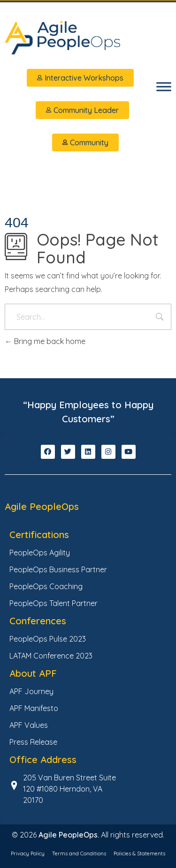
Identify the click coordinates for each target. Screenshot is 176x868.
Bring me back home (45, 341)
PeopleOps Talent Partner (54, 603)
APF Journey (31, 691)
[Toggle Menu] (164, 86)
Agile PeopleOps (42, 506)
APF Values (29, 725)
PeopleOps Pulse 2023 (48, 639)
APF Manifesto (34, 708)
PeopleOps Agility (40, 553)
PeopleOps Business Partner (58, 569)
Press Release (33, 742)
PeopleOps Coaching (46, 586)
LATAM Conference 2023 (51, 656)
